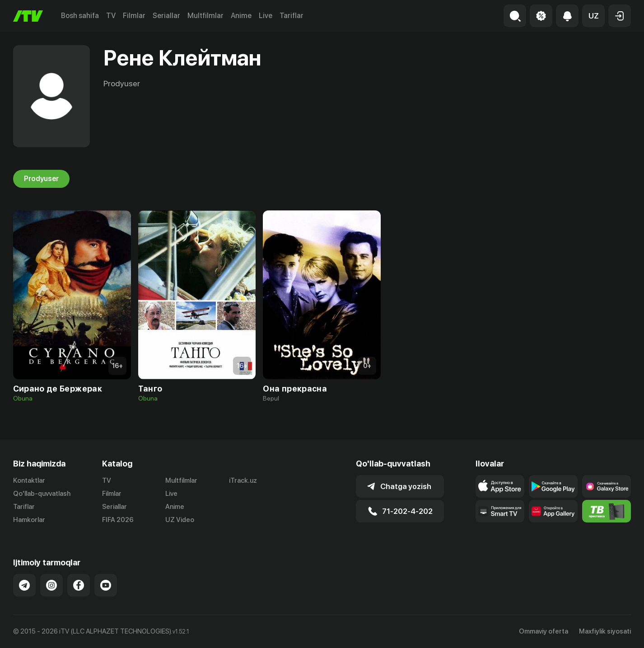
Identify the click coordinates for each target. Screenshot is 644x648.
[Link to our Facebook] (79, 585)
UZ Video (180, 520)
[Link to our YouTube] (106, 585)
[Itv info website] (607, 511)
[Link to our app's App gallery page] (553, 511)
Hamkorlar (29, 520)
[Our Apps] (500, 511)
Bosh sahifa (80, 16)
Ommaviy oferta (544, 631)
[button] (593, 16)
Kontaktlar (29, 480)
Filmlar (134, 16)
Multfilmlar (205, 16)
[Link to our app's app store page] (500, 486)
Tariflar (292, 16)
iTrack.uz (243, 480)
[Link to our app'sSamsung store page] (607, 486)
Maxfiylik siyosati (605, 631)
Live (266, 16)
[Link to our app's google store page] (553, 486)
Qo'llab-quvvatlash (42, 494)
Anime (241, 16)
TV (111, 16)
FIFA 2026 (118, 520)
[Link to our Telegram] (24, 585)
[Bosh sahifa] (28, 16)
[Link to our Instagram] (51, 585)
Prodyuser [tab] (41, 179)
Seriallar (166, 16)
